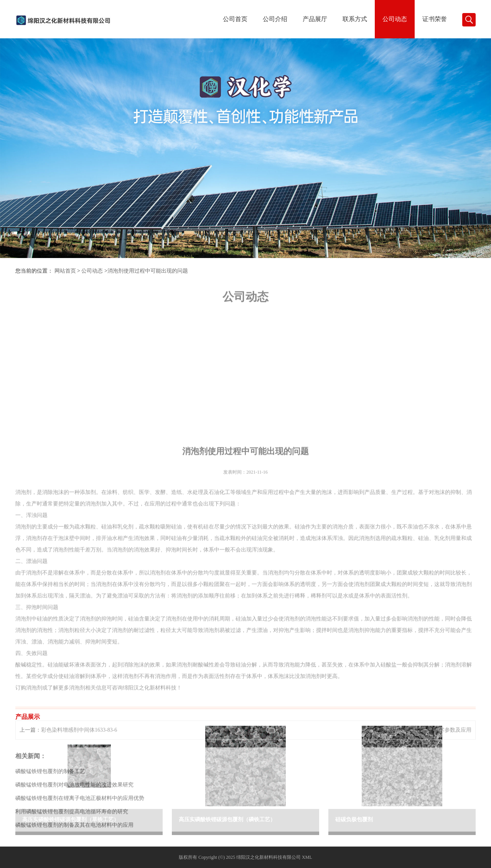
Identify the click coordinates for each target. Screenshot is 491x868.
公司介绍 (275, 19)
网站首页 (65, 271)
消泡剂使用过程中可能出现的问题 (148, 271)
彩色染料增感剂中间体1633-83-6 (79, 805)
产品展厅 (315, 19)
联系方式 (355, 19)
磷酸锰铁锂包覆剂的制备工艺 (50, 846)
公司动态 (395, 19)
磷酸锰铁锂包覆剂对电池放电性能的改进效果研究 (74, 860)
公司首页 (235, 19)
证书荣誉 (435, 19)
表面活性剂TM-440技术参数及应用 (430, 805)
